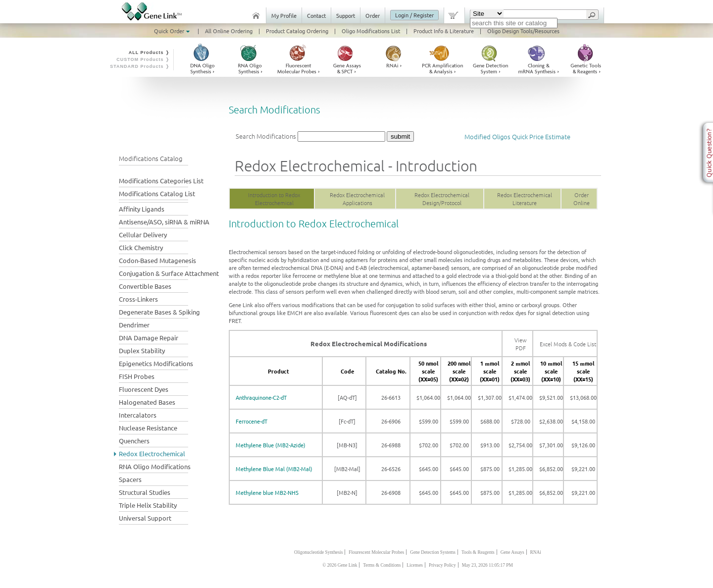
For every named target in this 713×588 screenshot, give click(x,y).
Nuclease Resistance (148, 428)
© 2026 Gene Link (340, 565)
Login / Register (414, 15)
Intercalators (138, 415)
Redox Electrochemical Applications (357, 199)
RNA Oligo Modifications (155, 466)
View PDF (521, 344)
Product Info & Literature (444, 31)
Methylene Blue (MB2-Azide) (271, 445)
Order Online (582, 199)
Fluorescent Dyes (144, 389)
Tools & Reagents (478, 552)
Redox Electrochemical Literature (525, 199)
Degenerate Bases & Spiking (159, 312)
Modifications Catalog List (157, 193)
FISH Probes (137, 376)
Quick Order (173, 31)
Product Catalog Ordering (297, 31)
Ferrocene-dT (252, 421)
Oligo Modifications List (371, 31)
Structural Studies (145, 492)
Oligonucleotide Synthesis (318, 552)
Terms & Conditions (382, 565)
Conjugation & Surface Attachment (169, 273)
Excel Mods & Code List (568, 344)
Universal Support (145, 518)
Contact (316, 15)
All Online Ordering (229, 31)
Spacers (130, 479)
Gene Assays (512, 552)
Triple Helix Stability (148, 505)
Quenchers (134, 441)
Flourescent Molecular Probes (376, 552)
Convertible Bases (145, 286)
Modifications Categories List (161, 181)
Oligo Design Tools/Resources (523, 31)
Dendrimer (134, 325)
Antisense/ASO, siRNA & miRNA (164, 222)
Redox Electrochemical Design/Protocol (442, 199)
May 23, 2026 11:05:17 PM (487, 565)
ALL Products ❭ (149, 53)
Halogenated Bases (147, 402)
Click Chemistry (141, 247)
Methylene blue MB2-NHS (267, 492)
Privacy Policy (442, 565)
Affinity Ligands (142, 209)
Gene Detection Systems (433, 552)
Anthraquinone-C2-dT (261, 397)
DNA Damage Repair (149, 338)
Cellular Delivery (143, 235)
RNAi (536, 552)
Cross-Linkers (138, 299)
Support (346, 15)
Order (373, 15)
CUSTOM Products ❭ (143, 59)
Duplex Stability (142, 350)
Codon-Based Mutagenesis (157, 260)
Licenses (415, 565)
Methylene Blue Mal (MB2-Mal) (274, 469)
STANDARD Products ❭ (140, 66)
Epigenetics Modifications (156, 363)
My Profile (284, 15)
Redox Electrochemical (152, 454)
